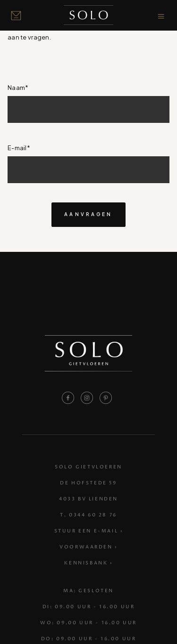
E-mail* (19, 148)
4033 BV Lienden (88, 499)
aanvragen (88, 214)
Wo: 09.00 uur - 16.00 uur (88, 623)
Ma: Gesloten (88, 591)
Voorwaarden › (88, 547)
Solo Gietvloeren (88, 467)
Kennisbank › (88, 563)
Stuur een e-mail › (89, 531)
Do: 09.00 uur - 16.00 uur (89, 639)
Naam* (18, 88)
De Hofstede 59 (88, 483)
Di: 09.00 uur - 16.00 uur (89, 607)
